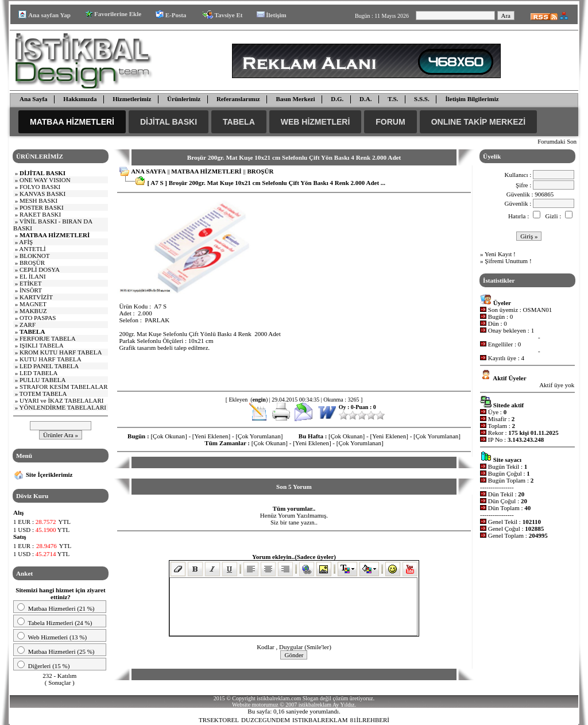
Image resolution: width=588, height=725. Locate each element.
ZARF (28, 325)
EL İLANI (33, 276)
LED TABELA (38, 373)
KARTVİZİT (36, 297)
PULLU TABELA (43, 380)
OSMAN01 (538, 310)
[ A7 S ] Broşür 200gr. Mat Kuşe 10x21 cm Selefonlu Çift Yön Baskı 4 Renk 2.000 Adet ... (266, 183)
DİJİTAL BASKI (169, 122)
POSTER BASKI (42, 207)
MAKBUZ (33, 311)
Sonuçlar (59, 682)
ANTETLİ (32, 249)
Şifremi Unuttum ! (508, 261)
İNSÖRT (31, 290)
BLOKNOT (35, 256)
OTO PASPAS (38, 318)
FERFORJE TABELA (48, 338)
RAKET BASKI (40, 214)
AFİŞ (26, 242)
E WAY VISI (45, 180)
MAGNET (33, 304)
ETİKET (30, 283)
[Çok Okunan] (169, 436)
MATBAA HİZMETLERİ (72, 122)
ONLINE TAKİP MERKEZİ (478, 122)
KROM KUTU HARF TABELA (61, 352)
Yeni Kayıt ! (500, 254)
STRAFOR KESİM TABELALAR (64, 387)
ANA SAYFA (148, 171)
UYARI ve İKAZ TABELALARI (61, 400)
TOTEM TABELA (43, 394)
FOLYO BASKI (40, 187)
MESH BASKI (38, 200)
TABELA (239, 122)
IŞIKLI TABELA (42, 345)
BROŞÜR (32, 263)
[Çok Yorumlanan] (259, 436)
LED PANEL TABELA (49, 366)
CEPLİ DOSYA (40, 269)
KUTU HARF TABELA (51, 359)
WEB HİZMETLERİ (316, 122)
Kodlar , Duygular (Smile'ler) (294, 647)
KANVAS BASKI (42, 194)
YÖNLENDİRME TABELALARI (63, 407)
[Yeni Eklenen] (211, 436)
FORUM (390, 122)
